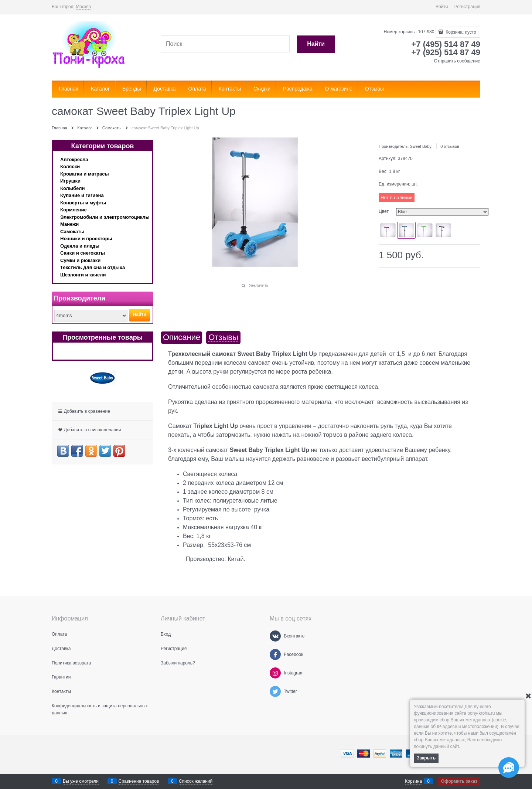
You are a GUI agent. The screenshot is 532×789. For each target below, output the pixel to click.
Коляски (70, 166)
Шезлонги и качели (83, 275)
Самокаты (72, 232)
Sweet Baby (421, 146)
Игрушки (70, 181)
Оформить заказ (459, 781)
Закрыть (426, 758)
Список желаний (196, 781)
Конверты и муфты (83, 203)
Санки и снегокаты (83, 253)
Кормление (74, 210)
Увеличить (258, 285)
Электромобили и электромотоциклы (105, 217)
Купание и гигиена (82, 195)
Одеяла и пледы (80, 246)
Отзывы (223, 338)
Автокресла (74, 159)
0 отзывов (450, 146)
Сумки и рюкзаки (80, 260)
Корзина (413, 781)
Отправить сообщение (457, 61)
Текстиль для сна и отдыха (93, 267)
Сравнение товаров (139, 781)
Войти (442, 7)
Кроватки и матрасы (85, 174)
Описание (182, 338)
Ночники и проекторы (86, 239)
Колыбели (72, 188)
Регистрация (467, 7)
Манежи (69, 224)
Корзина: (460, 32)
